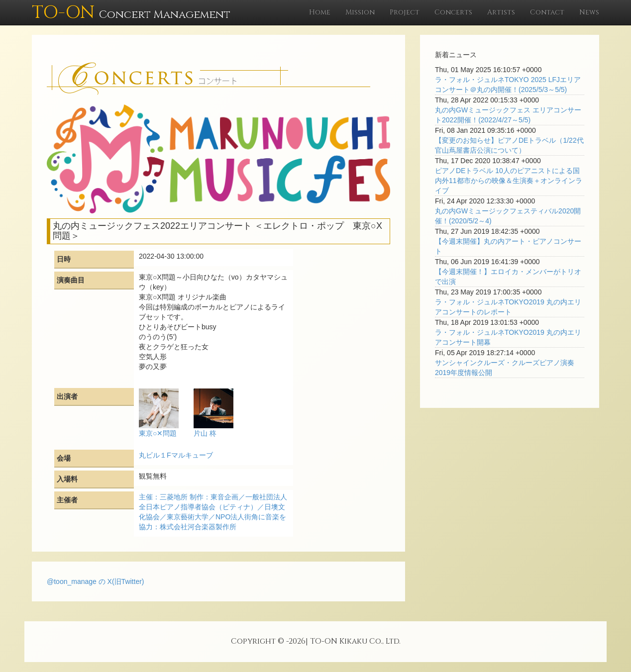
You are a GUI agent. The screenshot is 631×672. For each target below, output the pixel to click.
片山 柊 (205, 433)
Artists (501, 12)
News (589, 12)
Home (320, 12)
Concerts (453, 12)
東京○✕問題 (158, 433)
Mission (360, 12)
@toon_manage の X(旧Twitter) (96, 581)
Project (405, 12)
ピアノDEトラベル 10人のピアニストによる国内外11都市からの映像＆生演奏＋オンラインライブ (509, 181)
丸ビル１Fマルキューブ (176, 455)
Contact (547, 12)
